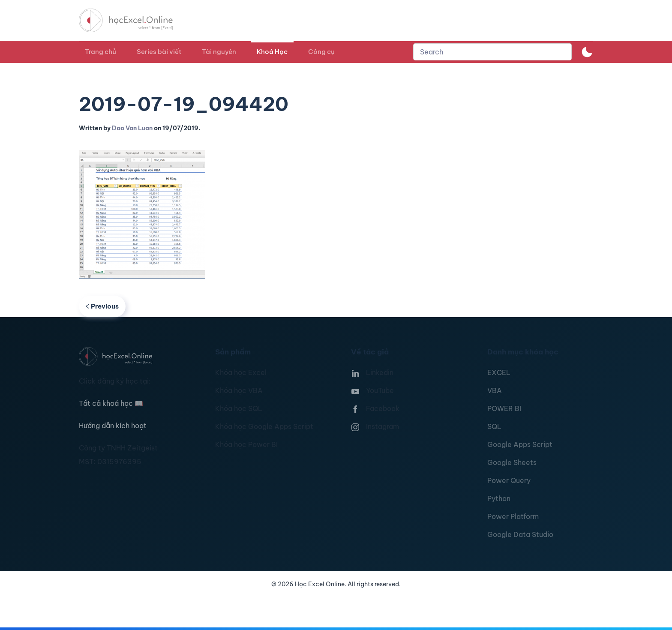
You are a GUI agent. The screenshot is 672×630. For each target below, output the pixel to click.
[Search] (492, 52)
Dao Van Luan (132, 128)
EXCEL (499, 372)
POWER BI (504, 408)
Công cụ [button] (321, 52)
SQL (494, 426)
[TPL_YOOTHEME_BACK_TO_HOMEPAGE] (134, 20)
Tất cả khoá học (111, 403)
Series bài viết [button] (159, 52)
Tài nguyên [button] (219, 52)
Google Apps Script (520, 444)
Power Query (509, 480)
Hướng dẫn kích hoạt (113, 426)
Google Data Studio (520, 534)
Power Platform (513, 516)
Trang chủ (100, 52)
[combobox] (492, 52)
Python (499, 498)
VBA (495, 390)
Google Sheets (512, 462)
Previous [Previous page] (102, 306)
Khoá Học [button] (272, 52)
